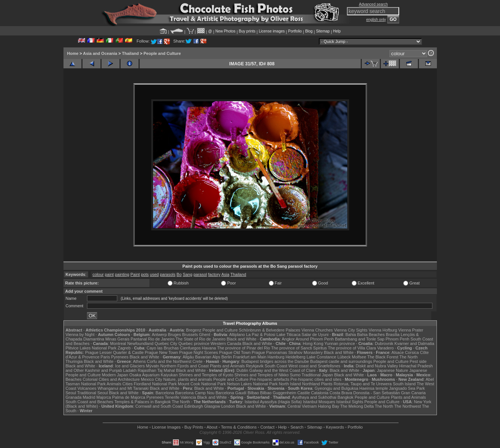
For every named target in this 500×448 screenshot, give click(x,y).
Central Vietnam (302, 406)
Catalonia (320, 393)
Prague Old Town (235, 352)
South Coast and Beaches (90, 402)
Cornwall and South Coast (159, 406)
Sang (187, 274)
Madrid (89, 397)
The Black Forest (383, 357)
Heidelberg (296, 357)
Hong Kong (313, 343)
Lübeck (344, 357)
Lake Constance (322, 357)
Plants (327, 384)
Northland (311, 384)
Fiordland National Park (155, 384)
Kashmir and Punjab (103, 370)
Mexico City (151, 379)
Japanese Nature (392, 370)
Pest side (418, 361)
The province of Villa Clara (352, 348)
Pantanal (139, 339)
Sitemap (323, 31)
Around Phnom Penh (315, 339)
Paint (135, 274)
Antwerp (159, 335)
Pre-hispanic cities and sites (316, 379)
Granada (74, 397)
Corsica (412, 352)
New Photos (226, 31)
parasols (168, 274)
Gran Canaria (413, 393)
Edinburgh (193, 406)
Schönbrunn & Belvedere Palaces (270, 330)
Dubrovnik (384, 343)
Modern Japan (115, 375)
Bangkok (346, 397)
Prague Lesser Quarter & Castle (114, 352)
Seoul (71, 393)
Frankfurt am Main (250, 357)
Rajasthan (147, 370)
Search (297, 427)
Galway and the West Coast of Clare (283, 370)
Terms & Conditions (239, 427)
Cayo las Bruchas (163, 348)
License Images (166, 427)
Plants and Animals (227, 366)
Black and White (241, 339)
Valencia (188, 397)
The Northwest (408, 406)
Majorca (104, 397)
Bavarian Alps (208, 357)
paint (109, 274)
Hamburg (276, 357)
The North (408, 357)
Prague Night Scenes (199, 352)
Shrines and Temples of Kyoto (206, 375)
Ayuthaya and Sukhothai (314, 397)
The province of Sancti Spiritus (299, 348)
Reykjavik (255, 366)
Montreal (118, 343)
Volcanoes (87, 388)
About (212, 427)
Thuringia (74, 361)
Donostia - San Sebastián (377, 393)
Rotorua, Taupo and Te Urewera (363, 384)
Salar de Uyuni (315, 335)
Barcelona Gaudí (231, 393)
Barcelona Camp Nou (195, 393)
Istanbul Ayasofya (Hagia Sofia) (273, 402)
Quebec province (194, 343)
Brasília (393, 335)
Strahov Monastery (305, 352)
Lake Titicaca (288, 335)
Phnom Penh (398, 339)
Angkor (288, 339)
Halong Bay (328, 406)
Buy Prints (194, 427)
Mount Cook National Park (202, 384)
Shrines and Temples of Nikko (262, 375)
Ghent (205, 335)
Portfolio (295, 31)
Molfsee (359, 357)
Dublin (242, 370)
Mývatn (153, 366)
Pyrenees (119, 357)
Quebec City (166, 343)
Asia (225, 274)
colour (98, 274)
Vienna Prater (411, 330)
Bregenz (194, 330)
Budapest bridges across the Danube (275, 361)
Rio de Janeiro (161, 339)
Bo (179, 274)
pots (145, 274)
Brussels (190, 335)
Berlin (227, 357)
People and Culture (162, 53)
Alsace (397, 352)
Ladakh (130, 370)
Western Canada (226, 343)
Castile (304, 393)
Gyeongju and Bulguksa (336, 388)
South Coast (276, 366)
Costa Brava (341, 393)
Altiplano (237, 335)
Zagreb (124, 348)
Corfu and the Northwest (169, 361)
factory (214, 274)
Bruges (175, 335)
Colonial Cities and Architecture (111, 379)
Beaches (74, 379)
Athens (139, 361)
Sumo (295, 375)
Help (337, 31)
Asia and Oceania (100, 53)
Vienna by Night (80, 335)
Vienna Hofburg (383, 330)
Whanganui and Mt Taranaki (123, 388)
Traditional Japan (317, 375)
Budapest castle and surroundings (341, 361)
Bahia (351, 335)
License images (272, 31)
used (154, 274)
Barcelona (165, 393)
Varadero (385, 348)
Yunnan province (340, 343)
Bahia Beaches (371, 335)
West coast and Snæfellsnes (314, 366)
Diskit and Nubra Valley (377, 366)
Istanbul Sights (350, 402)
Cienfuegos (190, 348)
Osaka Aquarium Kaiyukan (153, 375)
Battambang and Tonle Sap (360, 339)
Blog (309, 31)
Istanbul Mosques (319, 402)
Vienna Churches (317, 330)
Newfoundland (140, 343)
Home (73, 53)
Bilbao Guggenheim (278, 393)
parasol (200, 274)
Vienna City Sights (351, 330)
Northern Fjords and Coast (184, 366)
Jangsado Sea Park (407, 388)
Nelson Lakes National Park (252, 384)
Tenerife (172, 397)
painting (122, 274)
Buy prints (247, 31)
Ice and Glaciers (130, 366)
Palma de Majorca (129, 397)
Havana (209, 348)
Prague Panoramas (269, 352)
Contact (267, 427)
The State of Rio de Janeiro (201, 339)
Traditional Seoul (93, 393)
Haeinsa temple (373, 388)
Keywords (335, 427)
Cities (128, 384)
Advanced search (373, 4)
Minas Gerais (117, 339)
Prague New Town (162, 352)
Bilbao (253, 393)
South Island (404, 384)
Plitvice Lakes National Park (91, 348)
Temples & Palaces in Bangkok (142, 402)
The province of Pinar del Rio (243, 348)
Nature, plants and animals (188, 379)
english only (376, 20)
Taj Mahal (166, 370)
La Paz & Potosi (261, 335)
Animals (114, 384)
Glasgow (212, 406)
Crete (198, 361)
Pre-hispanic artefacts (269, 379)
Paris (105, 357)
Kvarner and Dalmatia (414, 343)
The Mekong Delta (357, 406)
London (228, 406)
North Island (290, 384)
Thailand (130, 53)
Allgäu (188, 357)
